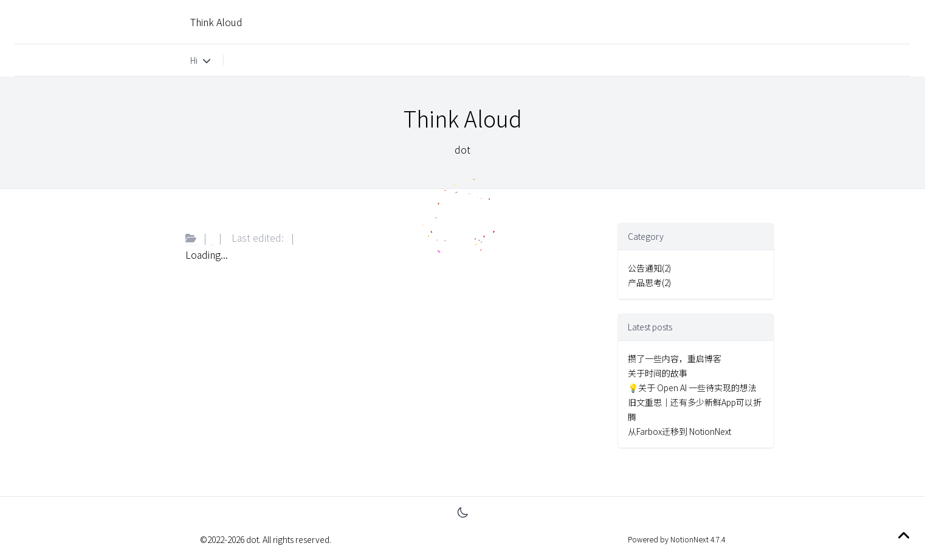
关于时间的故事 (658, 373)
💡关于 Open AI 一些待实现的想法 (692, 388)
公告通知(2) (649, 268)
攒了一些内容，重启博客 (675, 358)
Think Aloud (216, 22)
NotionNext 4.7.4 (697, 539)
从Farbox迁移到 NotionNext (679, 431)
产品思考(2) (649, 282)
